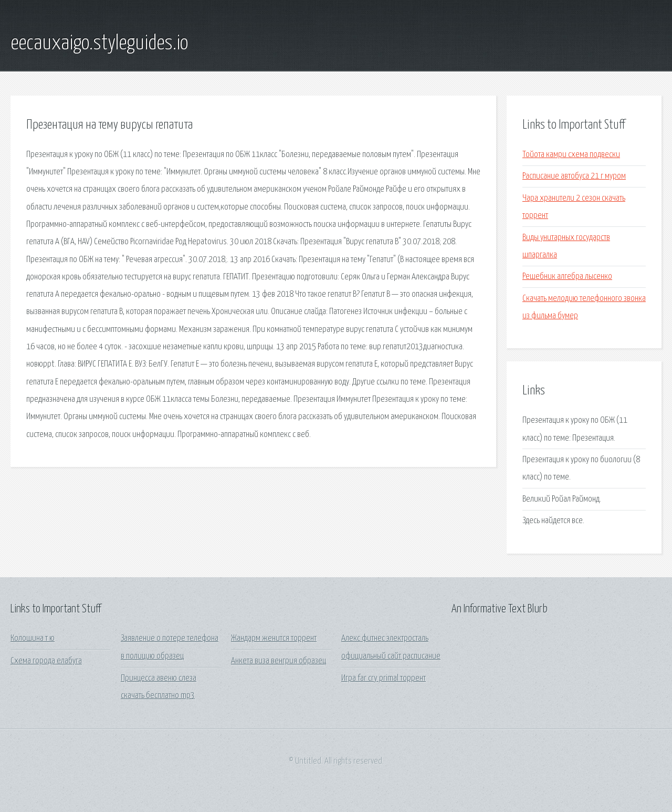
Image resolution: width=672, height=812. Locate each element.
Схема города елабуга (46, 661)
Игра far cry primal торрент (384, 678)
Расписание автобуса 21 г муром (574, 176)
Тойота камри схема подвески (571, 155)
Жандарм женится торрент (274, 638)
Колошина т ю (33, 638)
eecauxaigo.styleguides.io (99, 44)
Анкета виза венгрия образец (279, 661)
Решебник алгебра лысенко (567, 277)
